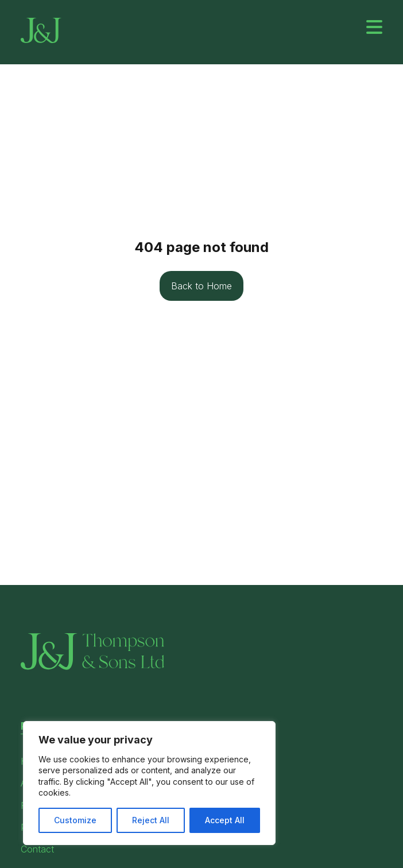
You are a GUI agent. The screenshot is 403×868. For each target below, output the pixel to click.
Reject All (151, 820)
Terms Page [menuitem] (226, 761)
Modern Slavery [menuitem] (235, 805)
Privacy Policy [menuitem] (231, 782)
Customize (75, 820)
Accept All (225, 820)
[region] (149, 783)
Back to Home (201, 286)
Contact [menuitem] (37, 849)
